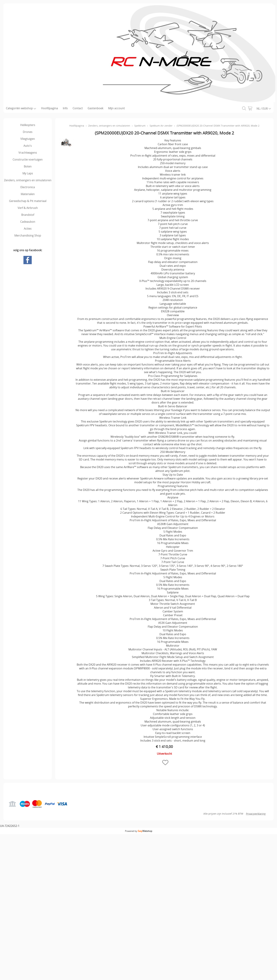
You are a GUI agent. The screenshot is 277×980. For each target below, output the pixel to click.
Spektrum (140, 126)
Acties (28, 229)
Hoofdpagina (49, 108)
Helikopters (28, 125)
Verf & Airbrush (28, 208)
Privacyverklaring (256, 814)
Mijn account (116, 108)
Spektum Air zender (161, 126)
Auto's (28, 146)
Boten (28, 166)
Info (65, 108)
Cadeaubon (28, 222)
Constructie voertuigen (28, 160)
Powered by (139, 831)
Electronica (28, 187)
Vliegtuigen (28, 139)
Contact (78, 108)
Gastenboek (95, 108)
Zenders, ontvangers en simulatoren (28, 180)
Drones (28, 132)
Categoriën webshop (21, 108)
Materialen (28, 194)
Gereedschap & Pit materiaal (28, 201)
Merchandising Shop (28, 236)
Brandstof (28, 215)
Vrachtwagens (28, 153)
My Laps (28, 173)
